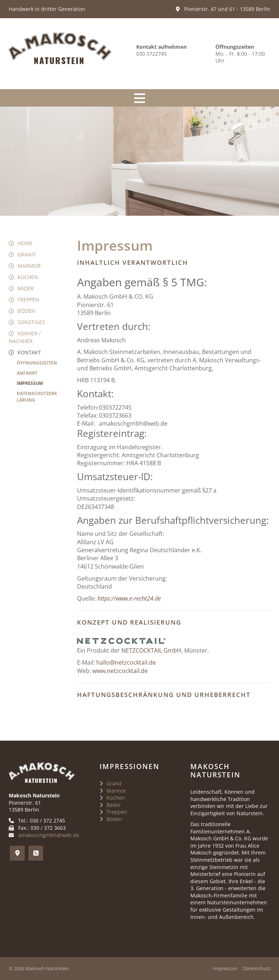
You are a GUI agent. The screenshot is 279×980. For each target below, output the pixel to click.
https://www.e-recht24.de (129, 598)
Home (25, 243)
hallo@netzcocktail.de (126, 662)
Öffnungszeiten (37, 363)
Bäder (26, 288)
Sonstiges (31, 322)
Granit (27, 254)
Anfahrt (27, 373)
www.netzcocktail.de (120, 671)
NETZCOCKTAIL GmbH (151, 650)
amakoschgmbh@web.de (49, 835)
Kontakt (29, 352)
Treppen (28, 300)
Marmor (29, 266)
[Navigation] (139, 98)
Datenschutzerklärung (37, 397)
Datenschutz (257, 969)
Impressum (30, 383)
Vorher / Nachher (25, 337)
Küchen (28, 277)
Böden (26, 311)
